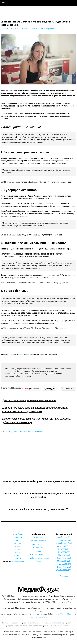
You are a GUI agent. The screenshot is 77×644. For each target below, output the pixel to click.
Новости (18, 555)
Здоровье (18, 543)
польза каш (37, 432)
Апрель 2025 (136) (64, 558)
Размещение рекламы (38, 541)
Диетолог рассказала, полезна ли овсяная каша (29, 400)
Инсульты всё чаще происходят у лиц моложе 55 (39, 509)
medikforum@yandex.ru (38, 617)
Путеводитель (18, 534)
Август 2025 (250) (64, 546)
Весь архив (64, 576)
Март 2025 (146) (64, 561)
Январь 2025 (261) (64, 567)
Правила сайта (38, 548)
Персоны (18, 546)
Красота (18, 540)
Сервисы (18, 558)
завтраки (27, 432)
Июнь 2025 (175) (64, 552)
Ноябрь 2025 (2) (64, 537)
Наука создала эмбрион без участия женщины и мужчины (39, 481)
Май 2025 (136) (64, 555)
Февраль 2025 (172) (64, 564)
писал (21, 355)
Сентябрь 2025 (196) (64, 543)
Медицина (18, 537)
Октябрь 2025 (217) (64, 540)
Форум (18, 552)
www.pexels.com (50, 28)
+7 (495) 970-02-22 (64, 614)
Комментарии (18, 562)
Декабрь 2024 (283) (64, 570)
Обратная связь (38, 544)
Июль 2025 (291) (64, 549)
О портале (38, 537)
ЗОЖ (18, 549)
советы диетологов (14, 432)
